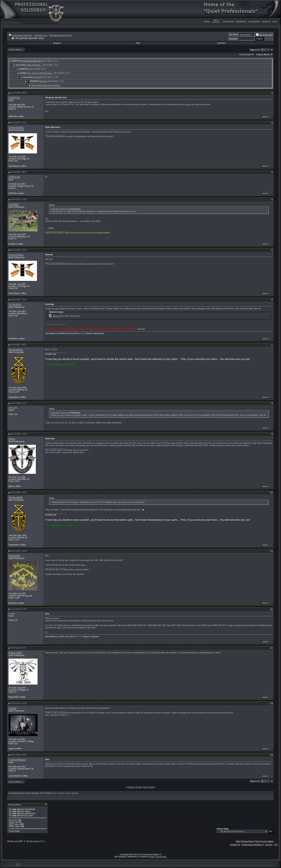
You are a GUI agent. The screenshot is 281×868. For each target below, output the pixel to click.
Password (233, 39)
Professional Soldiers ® (22, 35)
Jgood (12, 708)
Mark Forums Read (245, 841)
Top (276, 845)
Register (57, 43)
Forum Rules (14, 831)
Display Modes (263, 55)
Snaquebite (16, 350)
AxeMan (14, 204)
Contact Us (235, 845)
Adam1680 (15, 653)
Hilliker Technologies (158, 857)
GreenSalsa (16, 127)
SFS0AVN (15, 305)
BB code (12, 820)
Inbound (38, 77)
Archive (269, 845)
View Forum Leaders (264, 841)
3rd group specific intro (31, 61)
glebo (12, 439)
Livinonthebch (17, 760)
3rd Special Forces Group (61, 35)
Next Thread (148, 787)
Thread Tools (245, 55)
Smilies (12, 822)
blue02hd (14, 556)
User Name (234, 35)
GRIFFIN (14, 98)
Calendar (221, 43)
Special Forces (41, 35)
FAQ (138, 43)
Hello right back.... (35, 65)
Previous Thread (134, 787)
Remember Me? (265, 35)
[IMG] (11, 824)
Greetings (43, 81)
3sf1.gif (56, 316)
